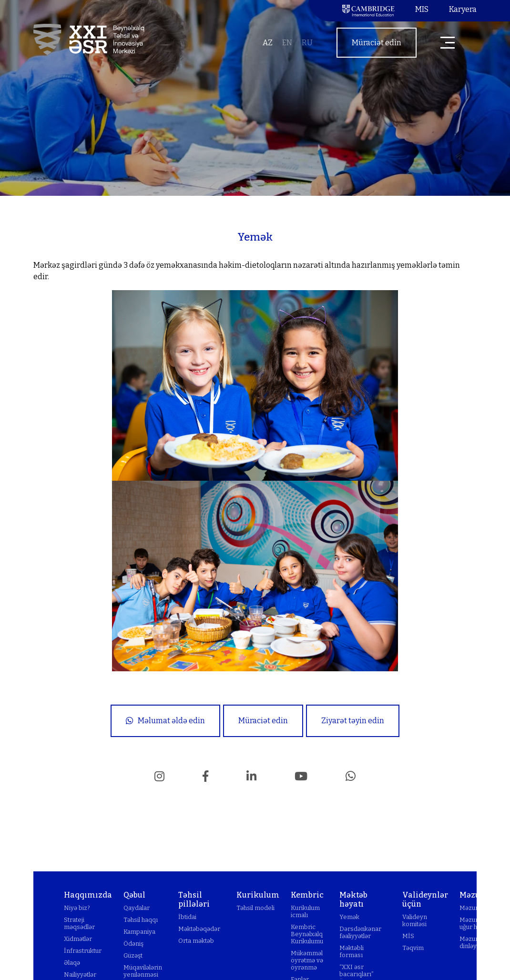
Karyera (463, 9)
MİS (408, 936)
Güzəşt (133, 955)
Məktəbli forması (352, 951)
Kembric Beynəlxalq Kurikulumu (307, 934)
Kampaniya (139, 932)
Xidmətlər (78, 939)
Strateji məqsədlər (79, 923)
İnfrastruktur (83, 951)
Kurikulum (258, 895)
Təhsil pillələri (194, 899)
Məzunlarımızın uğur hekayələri (482, 923)
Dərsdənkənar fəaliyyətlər (360, 932)
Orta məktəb (196, 941)
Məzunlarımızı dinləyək (480, 942)
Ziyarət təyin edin (353, 721)
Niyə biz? (77, 908)
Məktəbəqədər (199, 929)
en (287, 43)
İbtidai (187, 917)
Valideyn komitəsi (415, 920)
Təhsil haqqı (141, 920)
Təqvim (413, 948)
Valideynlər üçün (425, 899)
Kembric (307, 895)
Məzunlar (478, 895)
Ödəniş (133, 944)
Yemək (349, 917)
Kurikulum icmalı (305, 911)
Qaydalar (137, 908)
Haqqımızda (88, 895)
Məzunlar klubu (481, 908)
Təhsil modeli (255, 908)
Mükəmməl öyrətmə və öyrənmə (307, 960)
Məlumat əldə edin (165, 721)
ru (307, 43)
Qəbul (134, 895)
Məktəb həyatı (353, 899)
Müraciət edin (377, 43)
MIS (422, 9)
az (268, 43)
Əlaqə (72, 963)
